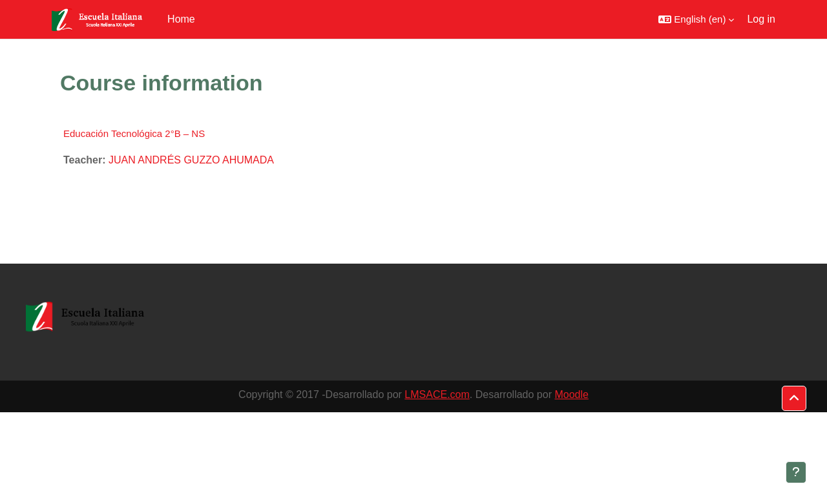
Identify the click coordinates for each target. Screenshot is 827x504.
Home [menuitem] (181, 19)
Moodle (571, 394)
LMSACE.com (437, 394)
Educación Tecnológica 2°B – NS (134, 133)
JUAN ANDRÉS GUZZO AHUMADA (191, 160)
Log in (761, 19)
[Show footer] (796, 472)
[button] (696, 19)
